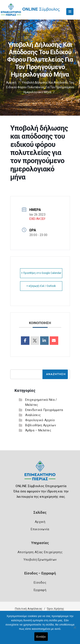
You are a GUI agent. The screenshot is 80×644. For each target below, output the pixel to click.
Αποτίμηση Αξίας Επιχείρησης (40, 552)
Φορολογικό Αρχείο (40, 420)
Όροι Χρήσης (55, 609)
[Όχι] (75, 630)
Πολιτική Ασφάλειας (29, 609)
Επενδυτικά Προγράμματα (44, 410)
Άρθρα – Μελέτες (38, 430)
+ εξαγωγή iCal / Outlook (41, 286)
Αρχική (11, 82)
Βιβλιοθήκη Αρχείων (41, 425)
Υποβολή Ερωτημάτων (40, 560)
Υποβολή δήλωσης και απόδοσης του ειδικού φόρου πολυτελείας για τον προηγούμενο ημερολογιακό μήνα (40, 87)
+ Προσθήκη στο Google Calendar (41, 273)
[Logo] (40, 474)
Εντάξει (41, 637)
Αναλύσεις (33, 415)
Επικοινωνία (40, 529)
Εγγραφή (40, 590)
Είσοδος (40, 583)
